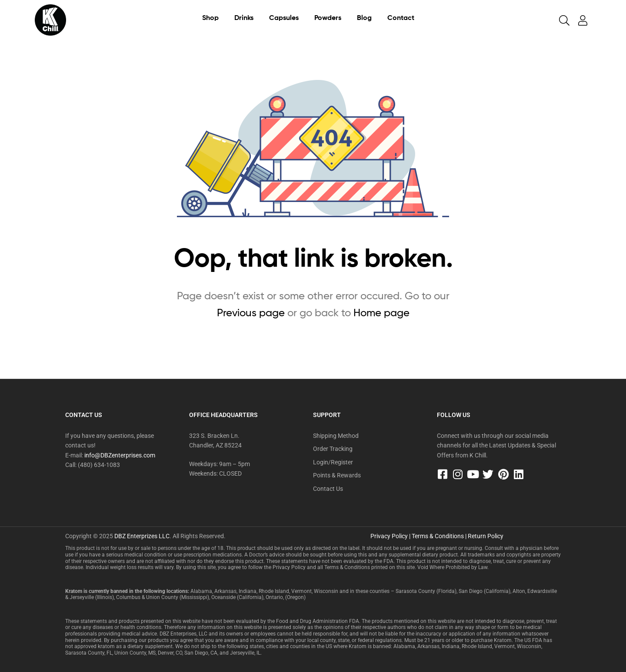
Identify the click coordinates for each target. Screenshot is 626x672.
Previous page (251, 313)
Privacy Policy (389, 536)
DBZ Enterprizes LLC (142, 536)
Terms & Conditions (438, 536)
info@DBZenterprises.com (120, 455)
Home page (381, 313)
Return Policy (486, 536)
